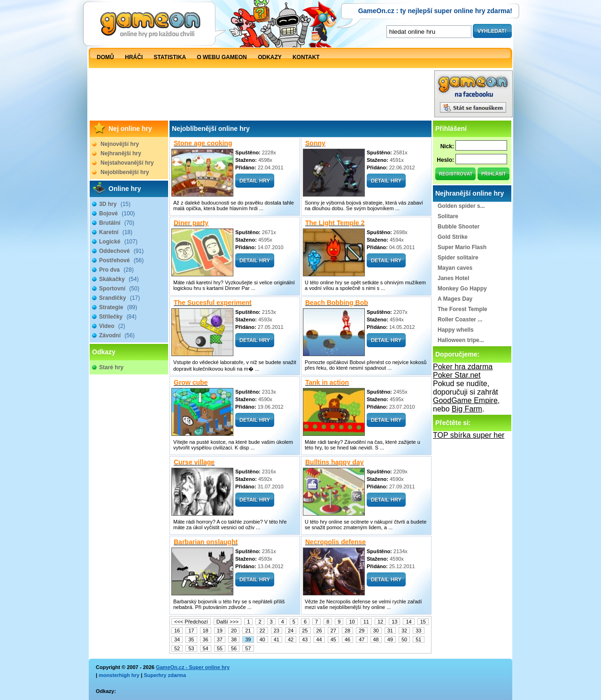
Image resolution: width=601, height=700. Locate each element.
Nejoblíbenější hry (125, 172)
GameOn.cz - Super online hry (193, 667)
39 (248, 639)
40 (262, 639)
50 (404, 639)
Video (112, 326)
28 (347, 631)
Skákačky (119, 279)
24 (291, 631)
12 (380, 622)
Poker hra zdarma (463, 367)
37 (220, 639)
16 (177, 631)
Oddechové (121, 251)
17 (191, 631)
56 (234, 648)
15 (423, 622)
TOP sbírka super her (469, 435)
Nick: (447, 146)
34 (177, 639)
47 (362, 639)
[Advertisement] (261, 96)
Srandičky (119, 298)
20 (234, 631)
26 (319, 631)
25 (305, 631)
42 (291, 639)
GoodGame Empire (465, 400)
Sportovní (119, 289)
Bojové (117, 213)
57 (248, 648)
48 (376, 639)
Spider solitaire (458, 258)
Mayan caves (455, 268)
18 (206, 631)
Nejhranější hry (121, 153)
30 (376, 631)
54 (206, 648)
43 (305, 639)
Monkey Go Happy (462, 289)
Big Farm (467, 409)
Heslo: (445, 160)
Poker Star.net (457, 375)
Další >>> (227, 622)
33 (418, 631)
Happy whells (456, 330)
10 (352, 622)
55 (220, 648)
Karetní (116, 232)
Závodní (117, 335)
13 (394, 622)
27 (333, 631)
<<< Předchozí (191, 622)
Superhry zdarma (165, 675)
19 (220, 631)
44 (319, 639)
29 (362, 631)
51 (418, 639)
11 (366, 622)
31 (390, 631)
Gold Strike (453, 237)
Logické (118, 242)
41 (277, 639)
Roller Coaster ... (460, 320)
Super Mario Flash (462, 247)
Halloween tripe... (461, 340)
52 (177, 648)
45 (333, 639)
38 (234, 639)
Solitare (448, 216)
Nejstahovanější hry (127, 163)
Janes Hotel (453, 278)
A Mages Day (455, 299)
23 (277, 631)
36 (206, 639)
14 (408, 622)
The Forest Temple (462, 309)
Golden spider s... (461, 206)
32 (404, 631)
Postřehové (121, 260)
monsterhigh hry (119, 675)
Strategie (118, 307)
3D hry (115, 204)
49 (390, 639)
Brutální (117, 223)
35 (191, 639)
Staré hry (111, 367)
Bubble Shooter (458, 227)
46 (347, 639)
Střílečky (118, 317)
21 (248, 631)
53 (191, 648)
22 (262, 631)
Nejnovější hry (120, 144)
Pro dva (116, 270)
